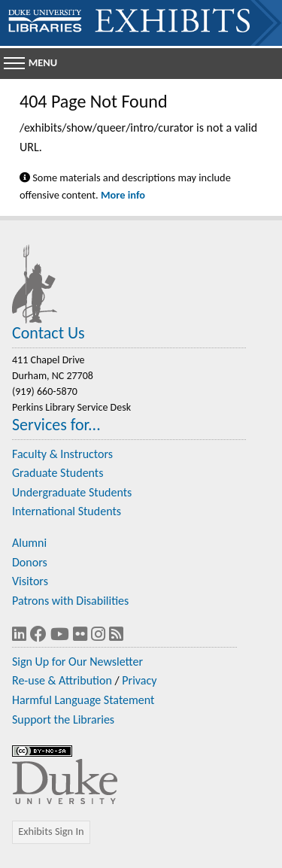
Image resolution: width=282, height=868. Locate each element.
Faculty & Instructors (62, 454)
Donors (30, 562)
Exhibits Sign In (51, 831)
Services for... (56, 425)
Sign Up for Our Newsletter (77, 662)
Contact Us (49, 333)
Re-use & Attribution (62, 680)
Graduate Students (58, 473)
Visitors (30, 581)
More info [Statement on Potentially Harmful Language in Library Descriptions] (123, 195)
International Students (67, 511)
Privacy (139, 680)
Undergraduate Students (72, 492)
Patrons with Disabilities (70, 601)
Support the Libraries (63, 719)
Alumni (29, 543)
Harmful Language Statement (83, 700)
